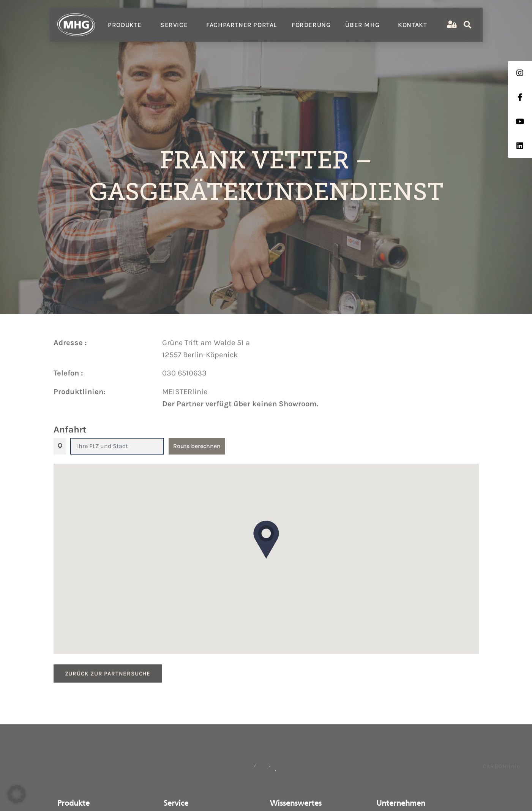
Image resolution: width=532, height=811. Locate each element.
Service (176, 25)
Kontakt (412, 25)
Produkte (127, 25)
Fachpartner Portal (242, 25)
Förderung (311, 25)
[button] (266, 540)
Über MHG (364, 25)
